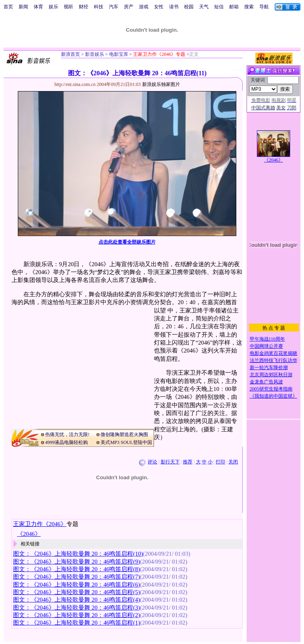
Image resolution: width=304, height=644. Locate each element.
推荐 (188, 462)
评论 (152, 462)
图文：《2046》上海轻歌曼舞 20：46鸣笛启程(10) (78, 554)
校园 (189, 7)
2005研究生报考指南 (271, 389)
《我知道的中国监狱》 (274, 396)
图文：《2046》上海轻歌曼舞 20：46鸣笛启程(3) (77, 608)
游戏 (144, 7)
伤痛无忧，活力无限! (67, 434)
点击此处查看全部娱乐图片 (127, 242)
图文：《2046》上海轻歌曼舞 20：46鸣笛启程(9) (77, 562)
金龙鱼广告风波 (266, 382)
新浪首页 (70, 54)
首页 (8, 7)
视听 (68, 7)
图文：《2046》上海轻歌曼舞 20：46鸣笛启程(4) (77, 600)
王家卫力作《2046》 (40, 524)
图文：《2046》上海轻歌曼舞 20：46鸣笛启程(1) (77, 623)
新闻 (23, 7)
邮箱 (234, 7)
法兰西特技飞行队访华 (274, 360)
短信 (219, 7)
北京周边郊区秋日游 (271, 375)
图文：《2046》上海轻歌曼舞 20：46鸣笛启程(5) (77, 592)
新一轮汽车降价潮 (269, 368)
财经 (84, 7)
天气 (204, 7)
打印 (220, 462)
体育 (38, 7)
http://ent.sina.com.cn (76, 84)
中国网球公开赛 (266, 346)
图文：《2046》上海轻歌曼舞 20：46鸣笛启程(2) (77, 615)
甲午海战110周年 (268, 339)
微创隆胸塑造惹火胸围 (124, 434)
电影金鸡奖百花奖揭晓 (274, 353)
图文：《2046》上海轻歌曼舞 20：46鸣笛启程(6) (77, 585)
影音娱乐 (95, 54)
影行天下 (170, 462)
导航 (264, 7)
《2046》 (274, 160)
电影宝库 (118, 54)
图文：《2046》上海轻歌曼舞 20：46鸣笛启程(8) (77, 569)
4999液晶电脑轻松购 (66, 442)
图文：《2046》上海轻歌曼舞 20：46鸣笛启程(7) (77, 577)
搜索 (249, 7)
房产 (129, 7)
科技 (99, 7)
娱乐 (53, 7)
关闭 (233, 462)
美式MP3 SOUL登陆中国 (126, 442)
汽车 (114, 7)
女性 (159, 7)
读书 (174, 7)
